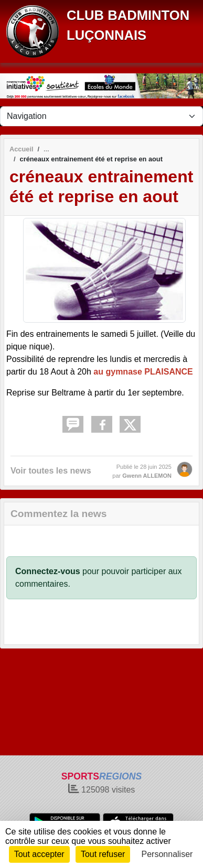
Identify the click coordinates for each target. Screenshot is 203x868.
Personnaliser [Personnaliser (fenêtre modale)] (167, 854)
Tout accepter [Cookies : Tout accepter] (39, 854)
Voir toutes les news (51, 471)
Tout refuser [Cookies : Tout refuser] (103, 854)
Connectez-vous (48, 571)
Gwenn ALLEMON (147, 476)
